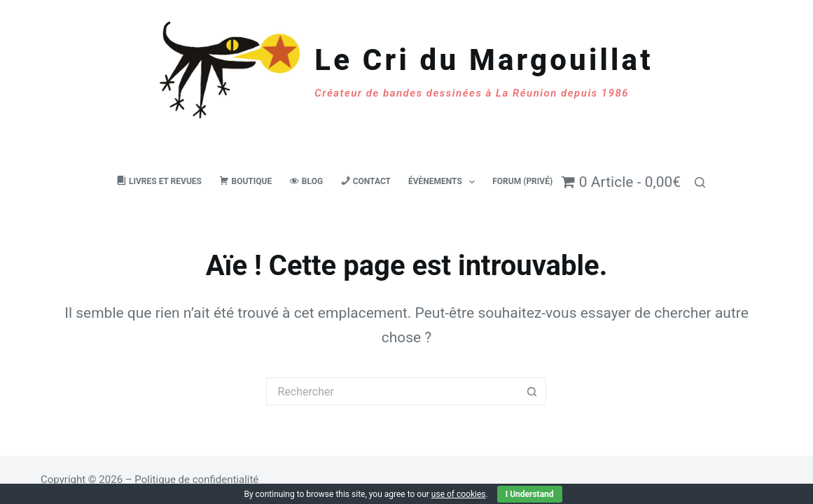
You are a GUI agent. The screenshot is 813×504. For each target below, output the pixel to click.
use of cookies (459, 494)
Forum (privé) (522, 181)
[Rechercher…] (392, 391)
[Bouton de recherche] (532, 391)
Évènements (444, 182)
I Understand (530, 494)
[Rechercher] (700, 182)
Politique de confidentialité (196, 479)
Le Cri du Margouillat (484, 60)
